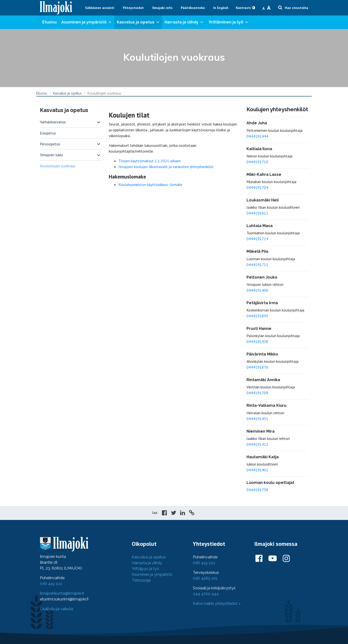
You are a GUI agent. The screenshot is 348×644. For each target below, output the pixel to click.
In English (221, 8)
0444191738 (257, 490)
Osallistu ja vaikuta (56, 609)
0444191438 (257, 341)
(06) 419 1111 (51, 584)
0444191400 (257, 290)
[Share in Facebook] (164, 513)
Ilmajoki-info (162, 8)
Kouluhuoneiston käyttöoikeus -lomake (150, 185)
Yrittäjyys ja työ (145, 569)
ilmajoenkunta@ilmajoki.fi (62, 593)
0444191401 (257, 470)
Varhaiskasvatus (53, 122)
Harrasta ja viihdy (184, 22)
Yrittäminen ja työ (229, 22)
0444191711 (257, 265)
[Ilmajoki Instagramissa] (286, 559)
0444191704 (257, 187)
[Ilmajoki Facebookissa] (259, 559)
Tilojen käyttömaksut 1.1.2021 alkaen (150, 161)
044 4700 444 (206, 594)
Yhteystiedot (133, 8)
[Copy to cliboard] (192, 513)
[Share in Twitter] (174, 513)
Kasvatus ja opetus (138, 22)
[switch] (99, 122)
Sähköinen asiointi (100, 8)
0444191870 (257, 367)
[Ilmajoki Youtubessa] (273, 559)
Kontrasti (243, 8)
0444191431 (257, 419)
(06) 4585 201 (205, 578)
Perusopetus (50, 144)
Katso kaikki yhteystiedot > (217, 603)
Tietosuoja (141, 580)
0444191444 (257, 136)
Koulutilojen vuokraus (58, 166)
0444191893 (257, 316)
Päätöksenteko (193, 8)
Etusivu (49, 22)
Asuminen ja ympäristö (87, 22)
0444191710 (257, 162)
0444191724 (257, 239)
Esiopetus (48, 133)
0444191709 (257, 393)
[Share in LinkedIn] (183, 513)
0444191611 (257, 213)
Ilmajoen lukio (51, 155)
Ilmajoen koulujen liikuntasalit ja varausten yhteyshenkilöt (166, 167)
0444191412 (257, 444)
